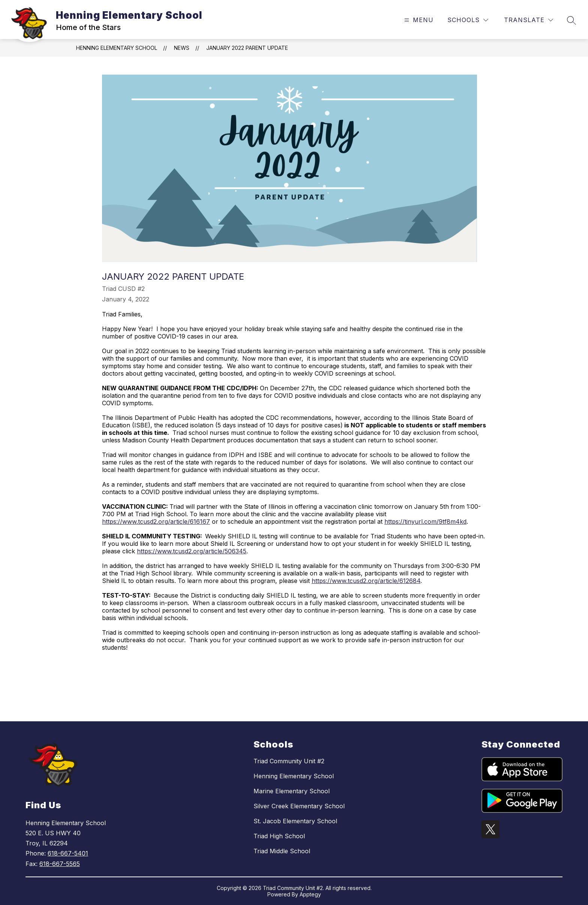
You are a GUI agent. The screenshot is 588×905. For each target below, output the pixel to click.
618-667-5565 (60, 864)
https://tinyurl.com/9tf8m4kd (425, 521)
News (182, 48)
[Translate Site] (529, 20)
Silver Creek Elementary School (299, 806)
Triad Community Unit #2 (289, 761)
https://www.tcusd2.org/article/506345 (192, 551)
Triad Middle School (282, 851)
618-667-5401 (68, 853)
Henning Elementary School (117, 48)
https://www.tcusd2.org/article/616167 (156, 521)
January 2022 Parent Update (247, 48)
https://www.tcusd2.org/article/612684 (366, 581)
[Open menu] (418, 20)
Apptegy (310, 894)
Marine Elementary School (292, 791)
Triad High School (279, 836)
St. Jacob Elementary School (295, 821)
